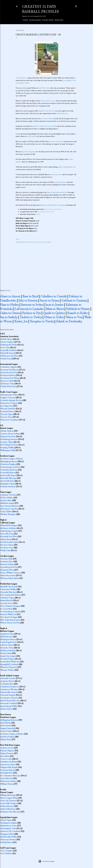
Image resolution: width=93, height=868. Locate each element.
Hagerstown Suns (8, 436)
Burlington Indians (9, 823)
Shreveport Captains (9, 509)
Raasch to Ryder (77, 313)
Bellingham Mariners (9, 720)
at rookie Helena (47, 119)
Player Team (47, 20)
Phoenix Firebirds (8, 409)
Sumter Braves (7, 709)
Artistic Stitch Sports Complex (54, 205)
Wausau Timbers (7, 670)
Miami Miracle (7, 600)
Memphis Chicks (8, 484)
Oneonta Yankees (8, 770)
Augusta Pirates (7, 681)
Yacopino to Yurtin (42, 321)
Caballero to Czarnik (54, 296)
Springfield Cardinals (9, 664)
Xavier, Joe (21, 321)
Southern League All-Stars (12, 459)
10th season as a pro (48, 101)
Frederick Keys (7, 561)
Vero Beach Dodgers (9, 617)
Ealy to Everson (28, 300)
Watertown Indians (9, 781)
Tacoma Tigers (7, 414)
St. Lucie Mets (7, 609)
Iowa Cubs (5, 347)
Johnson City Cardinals (10, 831)
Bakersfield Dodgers (9, 525)
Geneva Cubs (6, 759)
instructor (39, 242)
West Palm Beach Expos (10, 620)
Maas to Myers (55, 309)
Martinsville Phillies (9, 837)
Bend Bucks (6, 723)
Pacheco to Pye (31, 313)
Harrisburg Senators (9, 439)
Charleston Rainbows (10, 687)
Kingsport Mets (7, 834)
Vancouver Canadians (10, 420)
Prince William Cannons (11, 573)
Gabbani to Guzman (74, 300)
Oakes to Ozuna (10, 313)
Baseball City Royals (9, 586)
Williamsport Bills (8, 450)
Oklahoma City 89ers (9, 356)
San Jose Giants (7, 545)
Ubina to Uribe (54, 317)
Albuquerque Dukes (9, 395)
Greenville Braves (8, 472)
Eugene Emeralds (8, 728)
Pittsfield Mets (7, 773)
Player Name (34, 20)
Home (25, 20)
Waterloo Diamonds (9, 667)
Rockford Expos (8, 659)
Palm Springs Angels (9, 531)
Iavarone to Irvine (32, 305)
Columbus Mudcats (9, 470)
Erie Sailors (5, 756)
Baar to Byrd (30, 296)
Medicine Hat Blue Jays (10, 812)
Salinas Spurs (6, 539)
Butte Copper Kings (9, 798)
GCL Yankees (6, 853)
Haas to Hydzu (9, 305)
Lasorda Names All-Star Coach (46, 212)
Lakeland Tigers (7, 598)
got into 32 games (29, 152)
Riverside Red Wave (9, 536)
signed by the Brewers (47, 111)
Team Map (58, 20)
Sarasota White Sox (8, 614)
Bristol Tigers (6, 820)
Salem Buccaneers (8, 575)
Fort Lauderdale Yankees (11, 595)
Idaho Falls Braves (8, 809)
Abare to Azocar (10, 296)
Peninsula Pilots (7, 570)
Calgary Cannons (8, 397)
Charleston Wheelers (9, 689)
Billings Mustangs (8, 795)
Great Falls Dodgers (9, 803)
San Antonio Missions (10, 506)
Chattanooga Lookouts (10, 467)
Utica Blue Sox (7, 778)
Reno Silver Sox (7, 534)
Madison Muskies (8, 650)
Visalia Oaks (5, 550)
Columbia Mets (7, 684)
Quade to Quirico (54, 313)
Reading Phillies (7, 447)
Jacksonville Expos (8, 475)
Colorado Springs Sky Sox (11, 400)
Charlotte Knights (8, 464)
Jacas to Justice (54, 305)
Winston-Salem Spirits (10, 578)
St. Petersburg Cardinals (11, 611)
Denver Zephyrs (7, 342)
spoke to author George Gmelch (45, 126)
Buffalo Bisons (7, 339)
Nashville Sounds (8, 353)
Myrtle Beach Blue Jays (10, 700)
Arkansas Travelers (8, 495)
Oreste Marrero (22, 78)
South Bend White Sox (10, 662)
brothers (32, 242)
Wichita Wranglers (8, 514)
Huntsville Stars (7, 481)
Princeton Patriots (8, 839)
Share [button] (17, 239)
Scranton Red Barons (10, 370)
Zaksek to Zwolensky (69, 321)
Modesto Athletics (8, 528)
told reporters (57, 174)
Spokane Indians (8, 737)
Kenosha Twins (7, 648)
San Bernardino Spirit (9, 542)
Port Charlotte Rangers (11, 606)
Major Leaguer (47, 242)
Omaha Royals (7, 359)
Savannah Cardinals (9, 703)
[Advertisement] (47, 264)
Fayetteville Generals (9, 692)
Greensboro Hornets (9, 698)
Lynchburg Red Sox (9, 567)
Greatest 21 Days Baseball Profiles (40, 9)
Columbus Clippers (9, 367)
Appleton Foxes (7, 634)
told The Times (44, 88)
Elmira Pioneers (7, 753)
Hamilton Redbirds (9, 762)
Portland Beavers (8, 411)
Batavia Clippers (7, 750)
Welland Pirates (7, 784)
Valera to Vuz (74, 317)
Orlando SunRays (8, 486)
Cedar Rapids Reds (9, 642)
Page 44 (38, 214)
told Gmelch (32, 136)
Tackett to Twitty (31, 317)
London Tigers (7, 442)
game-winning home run (67, 167)
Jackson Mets (6, 500)
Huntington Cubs (8, 828)
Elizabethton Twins (9, 826)
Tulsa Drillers (6, 511)
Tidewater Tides (7, 384)
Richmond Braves (8, 375)
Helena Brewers (7, 806)
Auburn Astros (7, 748)
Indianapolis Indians (9, 345)
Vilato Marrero (62, 113)
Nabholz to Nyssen (78, 309)
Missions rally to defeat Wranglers (53, 209)
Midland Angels (7, 503)
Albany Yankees (7, 431)
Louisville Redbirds (9, 350)
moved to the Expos (56, 141)
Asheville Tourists (8, 678)
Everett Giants (7, 731)
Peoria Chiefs (6, 653)
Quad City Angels (8, 656)
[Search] (76, 6)
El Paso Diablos (7, 498)
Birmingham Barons (9, 461)
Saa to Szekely (9, 317)
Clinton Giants (7, 645)
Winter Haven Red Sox (10, 623)
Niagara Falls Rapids (9, 767)
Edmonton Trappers (9, 403)
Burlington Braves (8, 639)
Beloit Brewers (25, 242)
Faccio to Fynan (49, 300)
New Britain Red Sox (9, 445)
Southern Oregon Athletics (12, 734)
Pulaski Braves (7, 842)
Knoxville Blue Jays (9, 478)
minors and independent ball (57, 192)
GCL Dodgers (7, 851)
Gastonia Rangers (8, 695)
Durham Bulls (6, 559)
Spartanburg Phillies (9, 706)
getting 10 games (60, 182)
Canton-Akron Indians (10, 434)
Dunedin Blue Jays (8, 592)
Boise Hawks (6, 725)
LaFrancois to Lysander (29, 309)
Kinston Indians (7, 564)
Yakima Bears (6, 739)
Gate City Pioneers (8, 801)
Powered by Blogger (47, 861)
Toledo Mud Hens (8, 386)
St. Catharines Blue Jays (10, 776)
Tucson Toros (6, 417)
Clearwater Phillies (8, 589)
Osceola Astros (7, 603)
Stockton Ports (7, 548)
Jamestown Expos (8, 764)
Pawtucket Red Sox (9, 372)
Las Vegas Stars (7, 406)
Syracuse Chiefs (7, 381)
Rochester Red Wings (10, 378)
